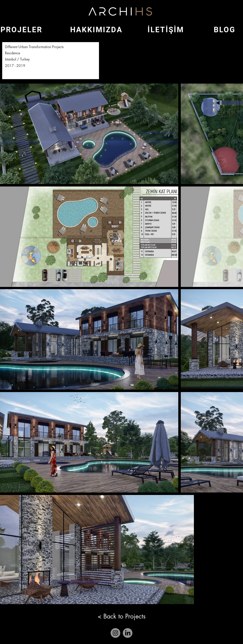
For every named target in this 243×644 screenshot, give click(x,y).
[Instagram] (115, 633)
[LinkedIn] (128, 633)
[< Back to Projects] (121, 616)
